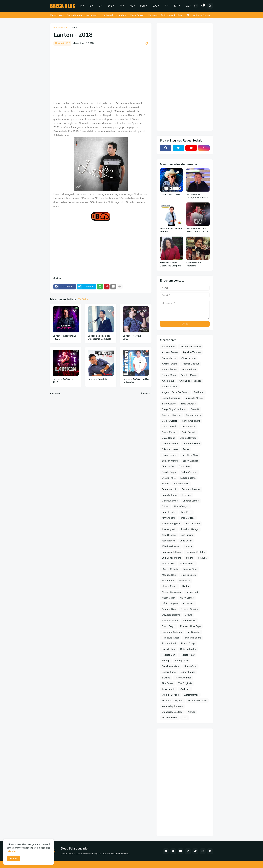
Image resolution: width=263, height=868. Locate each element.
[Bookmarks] (203, 6)
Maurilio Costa (188, 575)
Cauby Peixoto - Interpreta (194, 264)
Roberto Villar (187, 655)
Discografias (92, 15)
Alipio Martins (169, 358)
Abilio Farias (168, 347)
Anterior (56, 393)
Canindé (195, 409)
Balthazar (199, 392)
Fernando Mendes (191, 489)
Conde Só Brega (191, 444)
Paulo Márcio (189, 621)
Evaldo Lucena (188, 478)
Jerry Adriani (168, 518)
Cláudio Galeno (170, 444)
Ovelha (188, 615)
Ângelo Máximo (189, 375)
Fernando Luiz (169, 489)
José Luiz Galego (190, 529)
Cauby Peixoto (169, 432)
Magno (190, 558)
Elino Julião (168, 466)
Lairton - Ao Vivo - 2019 (133, 338)
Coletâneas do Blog (171, 15)
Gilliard (166, 506)
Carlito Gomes (193, 415)
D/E (110, 6)
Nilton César (168, 598)
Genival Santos (170, 501)
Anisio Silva (168, 381)
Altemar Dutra (169, 364)
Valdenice (185, 689)
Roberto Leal (169, 649)
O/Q (155, 6)
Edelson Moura (170, 461)
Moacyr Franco (170, 586)
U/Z (187, 6)
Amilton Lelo (189, 369)
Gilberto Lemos (191, 501)
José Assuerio (193, 524)
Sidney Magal (188, 672)
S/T (176, 6)
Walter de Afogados (172, 701)
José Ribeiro (187, 535)
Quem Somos (75, 15)
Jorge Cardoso (187, 518)
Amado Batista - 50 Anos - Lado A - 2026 (197, 230)
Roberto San (168, 655)
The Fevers (168, 683)
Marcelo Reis (169, 564)
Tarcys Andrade (183, 678)
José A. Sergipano (171, 524)
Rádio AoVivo (137, 15)
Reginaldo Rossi (170, 638)
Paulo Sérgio (169, 626)
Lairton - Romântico (98, 379)
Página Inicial (57, 15)
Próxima (145, 393)
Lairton (73, 28)
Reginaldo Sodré (192, 638)
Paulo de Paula (170, 621)
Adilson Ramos (170, 352)
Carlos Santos (188, 427)
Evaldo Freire (169, 478)
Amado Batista (170, 369)
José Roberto (169, 541)
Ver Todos (83, 299)
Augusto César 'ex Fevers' (176, 392)
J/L (131, 6)
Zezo (185, 718)
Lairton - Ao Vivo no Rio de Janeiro (136, 381)
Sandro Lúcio (169, 672)
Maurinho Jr (168, 581)
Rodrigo (166, 661)
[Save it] (146, 43)
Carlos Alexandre (191, 421)
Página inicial (60, 28)
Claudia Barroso (188, 438)
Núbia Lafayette (170, 603)
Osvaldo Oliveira (189, 609)
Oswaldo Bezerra (171, 615)
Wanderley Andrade (172, 706)
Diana (186, 449)
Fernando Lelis (181, 484)
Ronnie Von (190, 666)
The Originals (185, 683)
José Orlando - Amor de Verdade (171, 230)
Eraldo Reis (184, 466)
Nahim (185, 586)
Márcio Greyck (187, 564)
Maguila (202, 558)
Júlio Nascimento (171, 546)
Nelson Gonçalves (171, 592)
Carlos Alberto (170, 421)
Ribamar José (169, 643)
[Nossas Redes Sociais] (199, 15)
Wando (191, 712)
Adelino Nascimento (190, 347)
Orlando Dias (169, 609)
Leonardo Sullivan (171, 552)
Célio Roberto (189, 432)
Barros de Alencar (194, 398)
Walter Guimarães (197, 701)
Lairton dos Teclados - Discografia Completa (100, 338)
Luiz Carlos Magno (172, 558)
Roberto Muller (188, 649)
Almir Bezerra (188, 358)
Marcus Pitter (190, 569)
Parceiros (153, 15)
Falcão (165, 484)
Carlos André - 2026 (170, 195)
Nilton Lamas (187, 598)
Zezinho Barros (170, 718)
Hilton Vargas (181, 506)
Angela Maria (169, 375)
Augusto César (170, 387)
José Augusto (169, 529)
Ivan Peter (186, 512)
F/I (121, 6)
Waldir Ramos (191, 695)
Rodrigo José (182, 661)
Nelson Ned (192, 592)
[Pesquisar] (210, 6)
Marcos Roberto (170, 569)
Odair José (189, 603)
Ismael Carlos (169, 512)
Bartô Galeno (169, 404)
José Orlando (169, 535)
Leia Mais (12, 851)
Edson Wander (190, 461)
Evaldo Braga (169, 472)
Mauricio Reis (169, 575)
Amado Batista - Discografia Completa (197, 196)
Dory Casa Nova (190, 455)
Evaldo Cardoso (189, 472)
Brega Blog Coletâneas (174, 409)
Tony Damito (169, 689)
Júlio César (186, 541)
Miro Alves (185, 581)
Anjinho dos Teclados (190, 381)
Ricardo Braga (188, 643)
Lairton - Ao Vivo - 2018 (63, 381)
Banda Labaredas (171, 398)
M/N (143, 6)
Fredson (187, 495)
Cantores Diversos (171, 415)
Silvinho (166, 678)
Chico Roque (168, 438)
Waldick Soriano (170, 695)
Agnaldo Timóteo (192, 352)
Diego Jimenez (169, 455)
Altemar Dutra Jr (190, 364)
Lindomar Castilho (195, 552)
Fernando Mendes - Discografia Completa (171, 264)
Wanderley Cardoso (172, 712)
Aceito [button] (13, 858)
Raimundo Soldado (172, 632)
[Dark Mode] (196, 6)
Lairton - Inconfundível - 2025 (65, 338)
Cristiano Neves (170, 449)
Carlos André (169, 427)
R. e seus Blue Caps (191, 626)
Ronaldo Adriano (171, 666)
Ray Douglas (193, 632)
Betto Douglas (188, 404)
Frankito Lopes (170, 495)
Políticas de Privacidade (114, 15)
